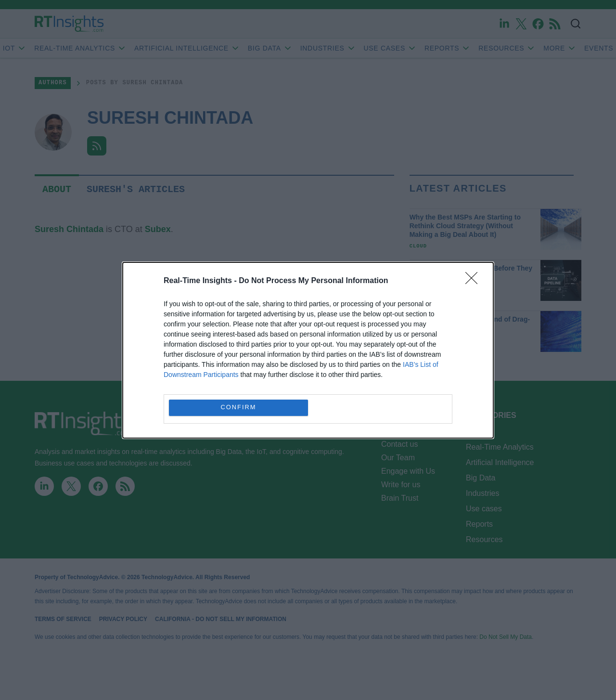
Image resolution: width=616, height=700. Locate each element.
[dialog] (308, 350)
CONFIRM (238, 408)
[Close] (475, 281)
